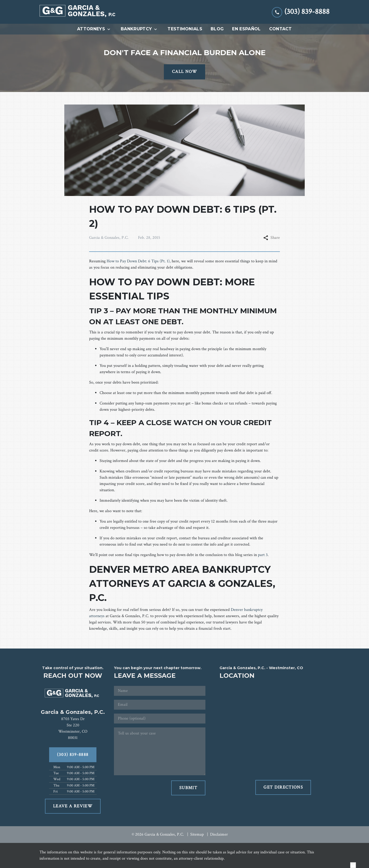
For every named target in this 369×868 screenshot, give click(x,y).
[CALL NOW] (184, 72)
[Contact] (281, 29)
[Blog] (217, 29)
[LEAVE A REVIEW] (73, 806)
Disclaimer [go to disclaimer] (219, 834)
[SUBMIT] (188, 788)
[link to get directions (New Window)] (73, 728)
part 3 (263, 555)
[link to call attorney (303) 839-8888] (301, 12)
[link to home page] (79, 12)
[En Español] (246, 29)
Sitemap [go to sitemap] (197, 834)
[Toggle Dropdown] (110, 29)
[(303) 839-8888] (73, 755)
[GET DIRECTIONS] (283, 788)
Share (272, 238)
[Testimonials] (185, 29)
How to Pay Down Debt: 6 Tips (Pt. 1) (138, 261)
